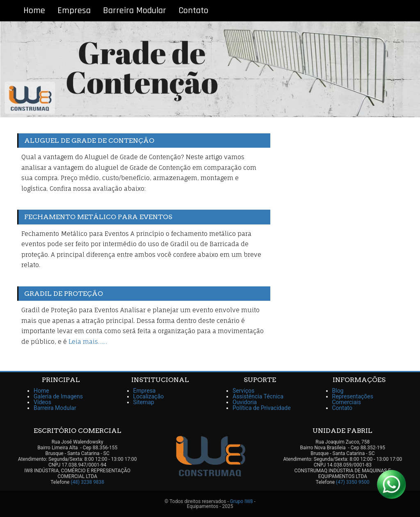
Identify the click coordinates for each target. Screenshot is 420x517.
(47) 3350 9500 (353, 482)
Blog (338, 391)
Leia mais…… (88, 342)
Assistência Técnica (258, 396)
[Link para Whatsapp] (391, 484)
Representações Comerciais (353, 399)
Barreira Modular (135, 11)
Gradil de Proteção (64, 294)
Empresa (74, 11)
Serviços (243, 391)
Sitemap (144, 402)
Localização (149, 396)
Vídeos (42, 402)
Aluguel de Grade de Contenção (89, 141)
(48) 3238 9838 (87, 482)
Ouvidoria (245, 402)
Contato (193, 11)
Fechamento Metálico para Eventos (98, 217)
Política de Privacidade (262, 408)
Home (34, 11)
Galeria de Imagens (58, 396)
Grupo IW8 (242, 501)
